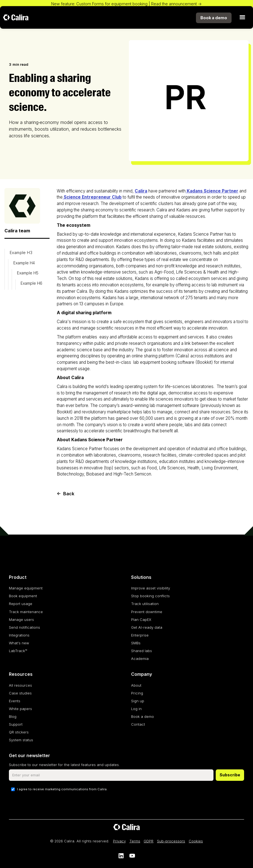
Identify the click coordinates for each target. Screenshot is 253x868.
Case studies (20, 693)
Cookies (196, 841)
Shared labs (142, 651)
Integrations (19, 635)
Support (16, 724)
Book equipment (23, 596)
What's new (19, 643)
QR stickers (19, 732)
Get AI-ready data (147, 627)
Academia (140, 659)
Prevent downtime (147, 612)
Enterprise (140, 635)
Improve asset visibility (151, 588)
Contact (138, 724)
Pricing (137, 693)
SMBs (136, 643)
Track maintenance (26, 612)
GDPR (148, 841)
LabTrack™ (18, 651)
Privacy (119, 841)
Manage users (21, 620)
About (136, 685)
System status (21, 740)
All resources (20, 685)
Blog (13, 717)
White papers (20, 709)
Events (15, 701)
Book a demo (143, 717)
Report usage (21, 604)
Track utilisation (145, 604)
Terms (135, 841)
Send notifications (24, 627)
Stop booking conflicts (150, 596)
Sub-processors (171, 841)
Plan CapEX (141, 620)
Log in (136, 709)
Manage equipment (26, 588)
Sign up (138, 701)
